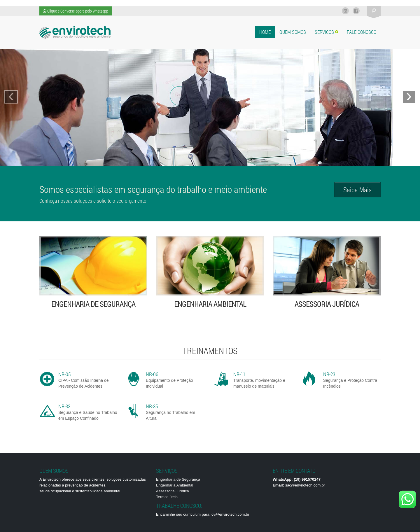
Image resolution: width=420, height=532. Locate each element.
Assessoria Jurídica (173, 491)
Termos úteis (167, 497)
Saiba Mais (357, 190)
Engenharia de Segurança (178, 479)
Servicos (326, 32)
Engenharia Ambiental (175, 485)
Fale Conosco (362, 32)
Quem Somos (293, 32)
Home (265, 32)
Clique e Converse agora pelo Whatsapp (76, 11)
